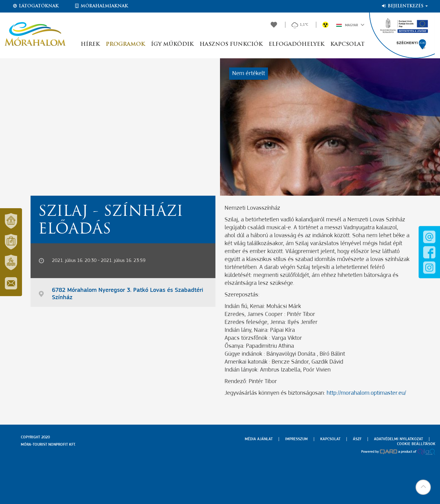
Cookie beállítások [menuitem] (416, 444)
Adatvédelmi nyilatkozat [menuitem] (398, 439)
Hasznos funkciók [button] (231, 44)
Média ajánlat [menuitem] (259, 439)
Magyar (350, 25)
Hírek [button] (90, 44)
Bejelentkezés (404, 6)
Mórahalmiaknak (101, 6)
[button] (423, 487)
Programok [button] (125, 44)
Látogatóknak (35, 6)
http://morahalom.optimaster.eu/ (366, 393)
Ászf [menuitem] (357, 439)
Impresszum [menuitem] (296, 439)
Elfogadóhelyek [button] (296, 44)
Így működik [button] (172, 44)
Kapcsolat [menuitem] (330, 439)
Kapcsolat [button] (347, 44)
